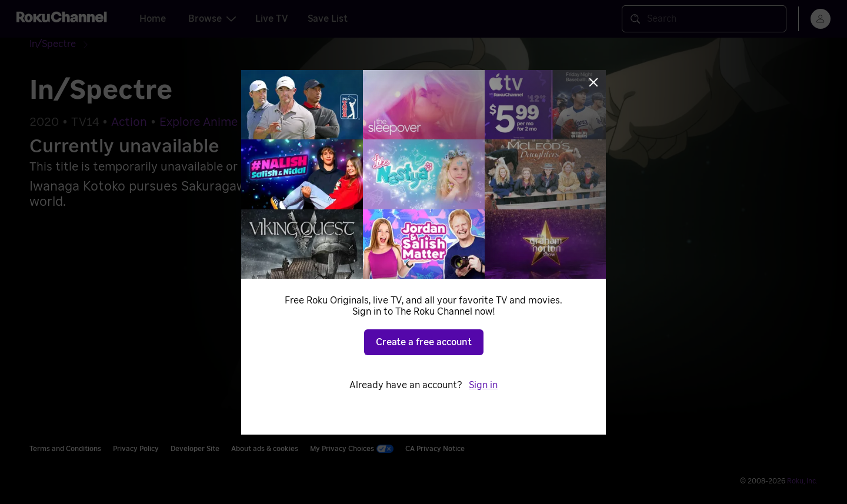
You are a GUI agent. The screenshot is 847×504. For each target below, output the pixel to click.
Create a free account (424, 342)
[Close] (593, 82)
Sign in (483, 385)
